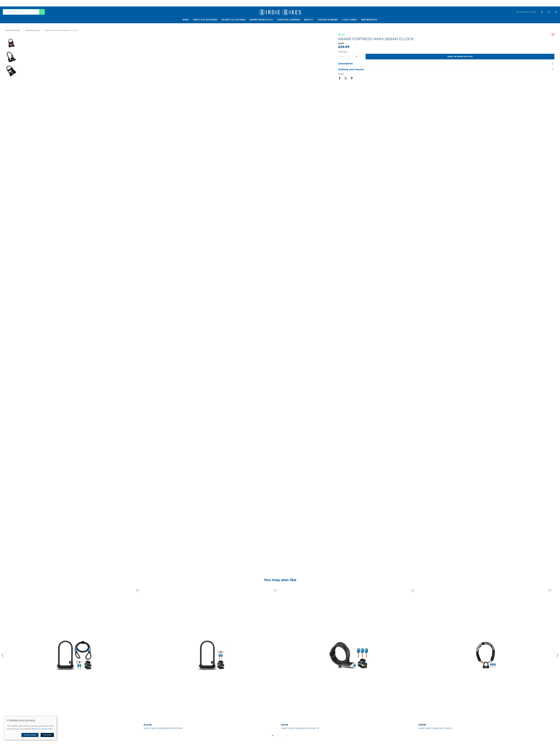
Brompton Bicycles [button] (261, 20)
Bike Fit (309, 20)
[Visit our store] (542, 12)
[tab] (273, 736)
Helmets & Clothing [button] (234, 20)
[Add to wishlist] (138, 590)
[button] (549, 12)
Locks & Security (13, 30)
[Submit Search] (42, 12)
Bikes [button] (186, 20)
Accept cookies (30, 735)
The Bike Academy (328, 20)
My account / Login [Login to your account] (526, 12)
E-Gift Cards (350, 20)
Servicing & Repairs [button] (289, 20)
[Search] (24, 12)
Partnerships (369, 20)
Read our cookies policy (42, 729)
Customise (47, 735)
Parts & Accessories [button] (205, 20)
